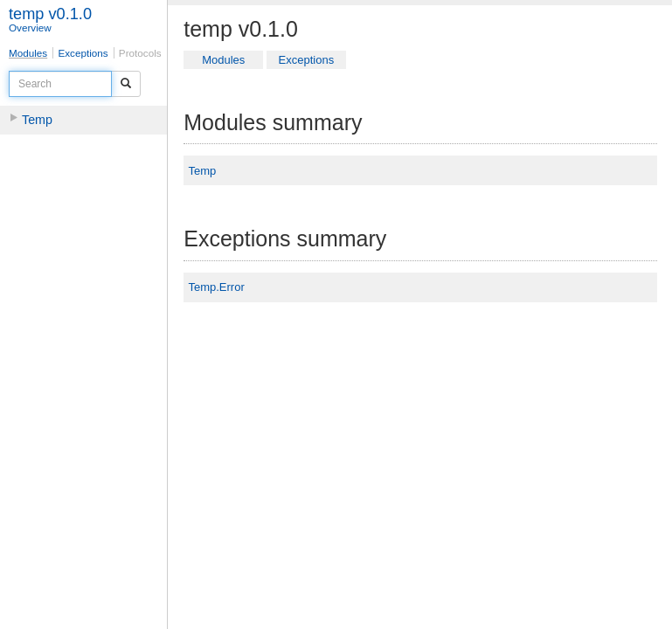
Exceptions (83, 53)
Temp (37, 120)
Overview (30, 28)
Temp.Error (216, 287)
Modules (28, 53)
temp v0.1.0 (50, 14)
